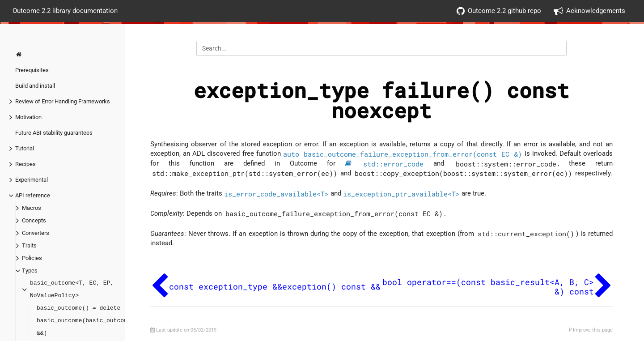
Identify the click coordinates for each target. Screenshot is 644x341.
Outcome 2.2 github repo (499, 11)
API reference (33, 195)
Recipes (25, 164)
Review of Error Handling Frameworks (63, 101)
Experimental (32, 180)
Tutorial (25, 148)
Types (30, 271)
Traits (29, 245)
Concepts (34, 220)
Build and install (35, 86)
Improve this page (591, 330)
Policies (32, 258)
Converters (36, 233)
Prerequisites (32, 70)
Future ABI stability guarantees (54, 133)
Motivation (28, 117)
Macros (32, 208)
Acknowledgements (589, 11)
